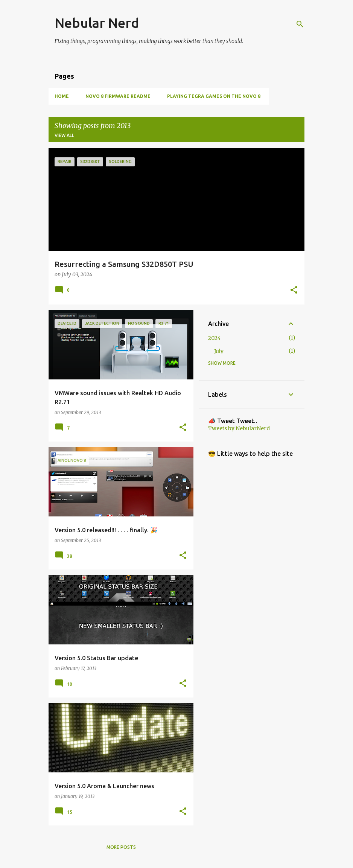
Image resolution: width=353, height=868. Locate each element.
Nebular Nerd (97, 23)
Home (62, 96)
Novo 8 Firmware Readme (118, 96)
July (219, 351)
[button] (294, 291)
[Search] (300, 24)
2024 (215, 338)
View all (64, 135)
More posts (121, 847)
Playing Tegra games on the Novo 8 (214, 96)
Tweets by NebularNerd (239, 428)
